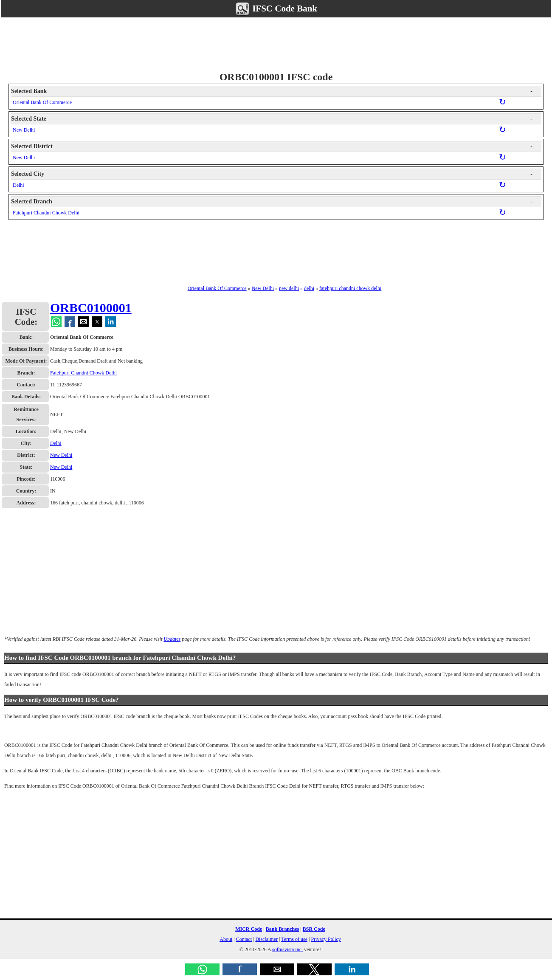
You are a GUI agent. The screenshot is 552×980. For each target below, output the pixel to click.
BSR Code (314, 929)
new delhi (289, 288)
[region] (276, 43)
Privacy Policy (326, 939)
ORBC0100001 (91, 308)
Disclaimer (266, 939)
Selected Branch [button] (272, 202)
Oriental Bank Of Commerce (42, 102)
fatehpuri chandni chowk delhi (350, 288)
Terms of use (294, 939)
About (226, 939)
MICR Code (249, 929)
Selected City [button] (272, 174)
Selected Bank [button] (272, 91)
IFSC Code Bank (276, 8)
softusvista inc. (287, 949)
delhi (309, 288)
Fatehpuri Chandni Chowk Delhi (46, 213)
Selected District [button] (272, 146)
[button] (202, 969)
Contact (244, 939)
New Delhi (24, 130)
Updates (172, 639)
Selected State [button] (272, 119)
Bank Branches (282, 929)
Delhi (18, 185)
